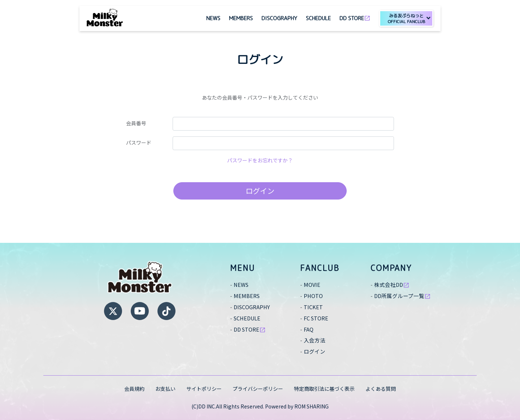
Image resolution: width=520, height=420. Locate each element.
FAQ (309, 329)
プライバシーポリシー (258, 389)
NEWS (213, 18)
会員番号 (136, 123)
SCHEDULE (318, 18)
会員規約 (134, 389)
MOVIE (312, 284)
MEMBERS (241, 18)
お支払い (165, 389)
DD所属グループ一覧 (404, 296)
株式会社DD (393, 284)
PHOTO (314, 296)
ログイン (260, 191)
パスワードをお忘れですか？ (260, 160)
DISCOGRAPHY (279, 18)
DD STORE (355, 17)
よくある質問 (381, 389)
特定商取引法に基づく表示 (324, 389)
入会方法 (315, 340)
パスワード (139, 143)
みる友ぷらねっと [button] (406, 19)
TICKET (314, 307)
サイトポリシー (204, 389)
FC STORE (317, 318)
